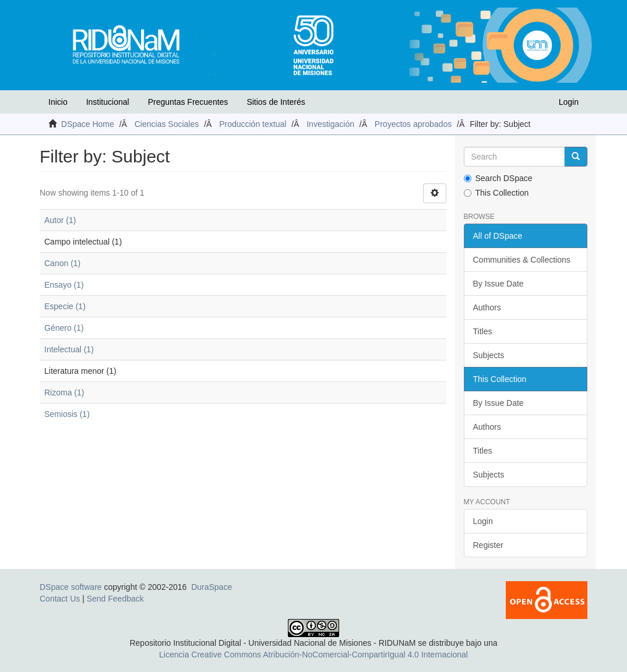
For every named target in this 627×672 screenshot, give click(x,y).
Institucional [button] (108, 102)
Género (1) (64, 328)
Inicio (58, 102)
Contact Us (60, 599)
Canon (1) (62, 263)
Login (483, 521)
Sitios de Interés (276, 102)
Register (488, 545)
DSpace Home (88, 124)
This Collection (496, 193)
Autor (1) (60, 220)
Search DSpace (498, 178)
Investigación (330, 124)
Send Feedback (115, 599)
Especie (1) (65, 306)
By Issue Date (499, 284)
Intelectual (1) (69, 349)
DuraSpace (212, 587)
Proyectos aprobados (413, 124)
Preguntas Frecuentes (188, 102)
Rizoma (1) (64, 392)
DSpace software (71, 587)
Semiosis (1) (67, 414)
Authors (487, 307)
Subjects (489, 355)
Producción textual (253, 124)
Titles (483, 331)
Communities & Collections (522, 260)
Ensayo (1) (64, 285)
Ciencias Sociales (167, 124)
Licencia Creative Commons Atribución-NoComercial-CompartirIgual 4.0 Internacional (313, 655)
